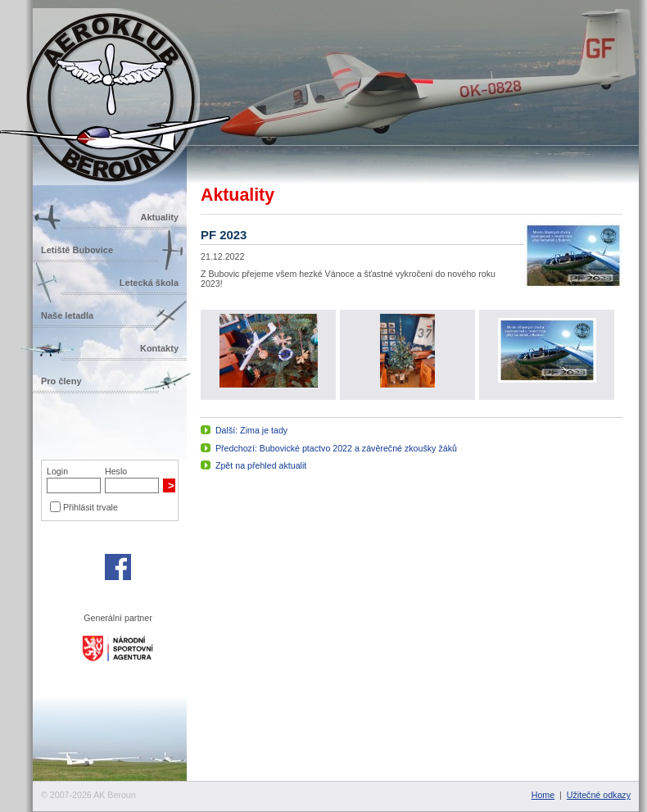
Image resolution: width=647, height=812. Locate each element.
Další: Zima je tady (251, 430)
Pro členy (61, 381)
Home (543, 795)
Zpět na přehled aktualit (261, 465)
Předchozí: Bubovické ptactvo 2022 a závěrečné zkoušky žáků (336, 448)
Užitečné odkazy (599, 795)
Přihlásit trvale (90, 507)
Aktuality (160, 217)
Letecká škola (149, 283)
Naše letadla (67, 315)
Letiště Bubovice (77, 250)
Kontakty (159, 348)
